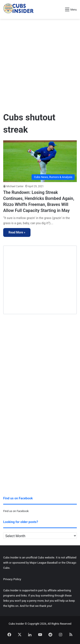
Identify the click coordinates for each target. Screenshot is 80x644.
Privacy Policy (12, 579)
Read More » (17, 232)
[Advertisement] (40, 64)
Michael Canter (15, 186)
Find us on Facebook (16, 511)
